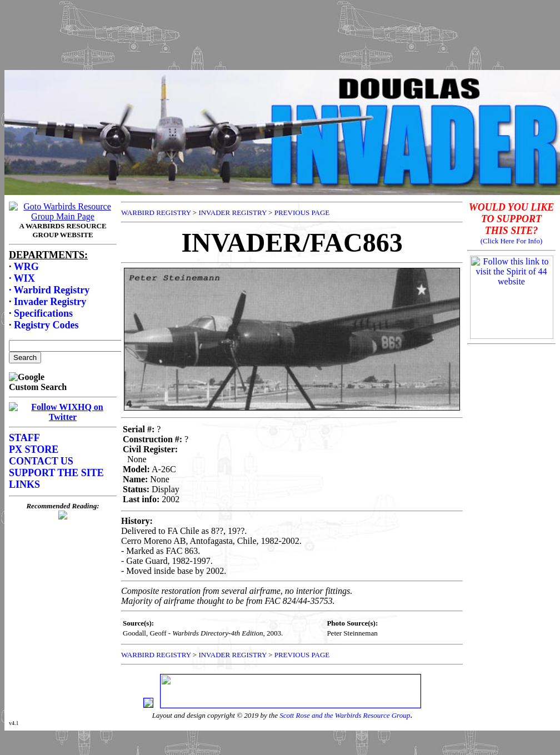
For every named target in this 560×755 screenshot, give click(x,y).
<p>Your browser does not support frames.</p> (282, 46)
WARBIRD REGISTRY (156, 212)
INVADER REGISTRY (232, 212)
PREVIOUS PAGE (302, 212)
